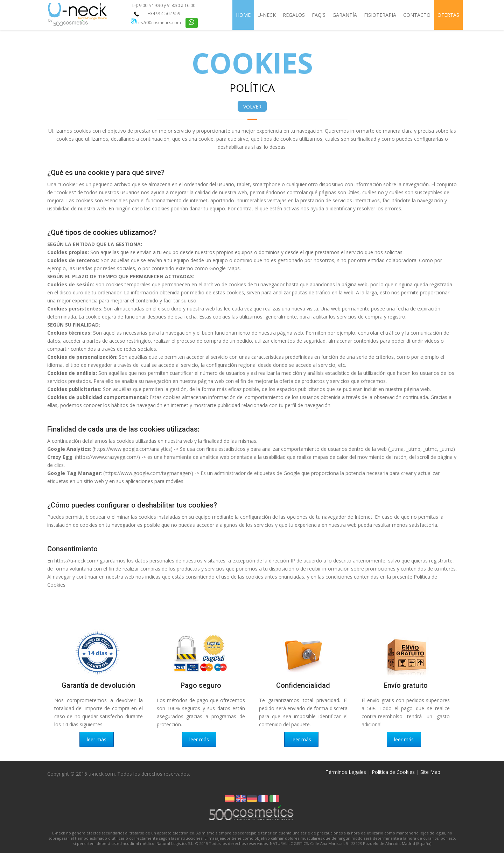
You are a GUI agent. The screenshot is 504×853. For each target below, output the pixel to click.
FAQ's (319, 15)
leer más (97, 739)
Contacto (417, 15)
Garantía (345, 15)
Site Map (430, 772)
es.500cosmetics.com (160, 23)
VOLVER (252, 107)
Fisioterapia (380, 15)
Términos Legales (346, 772)
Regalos (294, 15)
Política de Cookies (393, 772)
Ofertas (448, 15)
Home (243, 15)
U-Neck (267, 15)
